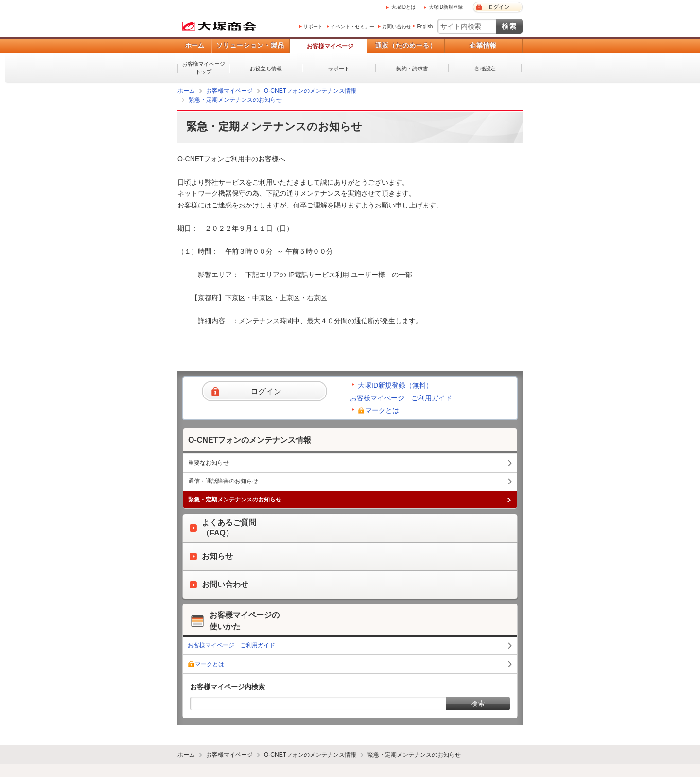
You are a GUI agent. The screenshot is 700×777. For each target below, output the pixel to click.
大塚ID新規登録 (446, 7)
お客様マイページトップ (204, 68)
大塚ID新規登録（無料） (395, 385)
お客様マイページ (330, 46)
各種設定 (485, 69)
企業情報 (483, 45)
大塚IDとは (403, 7)
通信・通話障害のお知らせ (223, 481)
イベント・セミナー (352, 26)
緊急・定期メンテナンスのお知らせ (235, 100)
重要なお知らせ (209, 463)
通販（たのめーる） (406, 45)
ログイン (499, 7)
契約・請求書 (412, 69)
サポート (313, 26)
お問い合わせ (397, 26)
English (425, 26)
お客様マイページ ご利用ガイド (401, 398)
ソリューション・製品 (250, 45)
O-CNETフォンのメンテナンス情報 (310, 91)
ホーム (195, 45)
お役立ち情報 (266, 69)
